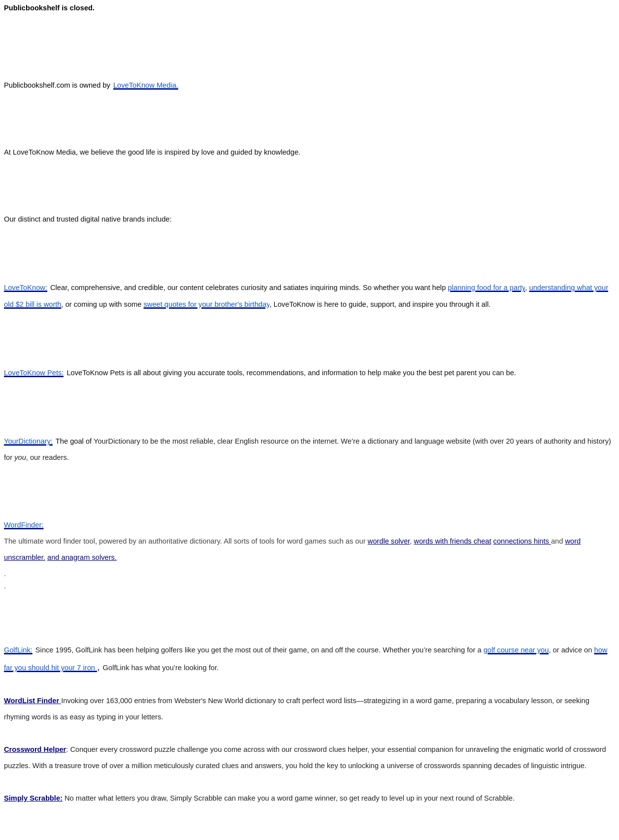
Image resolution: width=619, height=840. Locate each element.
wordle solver (389, 541)
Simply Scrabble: (33, 798)
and (54, 557)
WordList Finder (33, 701)
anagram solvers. (89, 557)
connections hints (522, 541)
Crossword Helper (35, 749)
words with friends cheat (452, 541)
